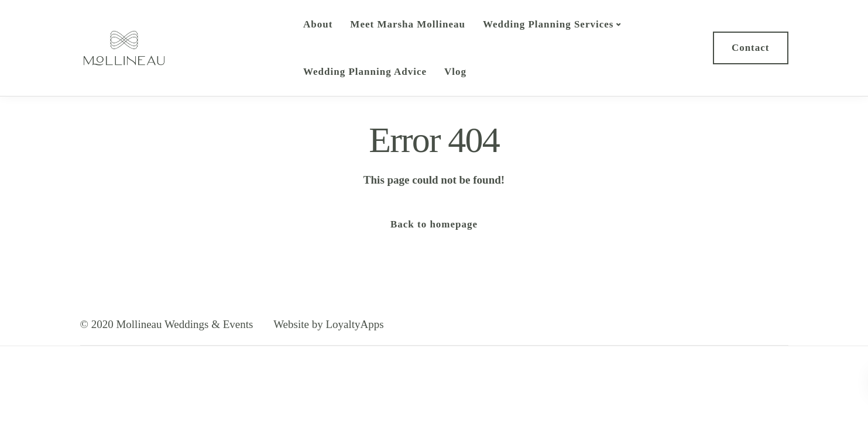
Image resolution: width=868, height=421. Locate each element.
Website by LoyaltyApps (328, 324)
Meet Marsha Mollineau (408, 24)
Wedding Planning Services (548, 24)
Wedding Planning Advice (365, 72)
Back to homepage (434, 224)
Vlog (455, 72)
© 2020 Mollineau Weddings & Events (167, 324)
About (318, 24)
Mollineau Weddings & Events (218, 48)
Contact (751, 48)
